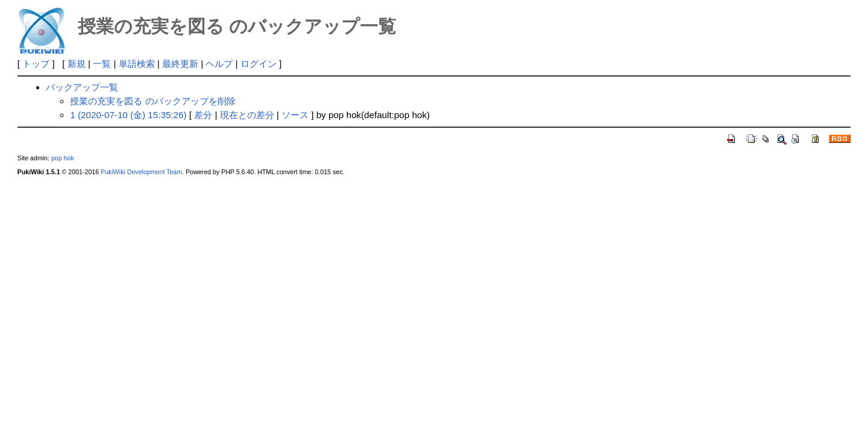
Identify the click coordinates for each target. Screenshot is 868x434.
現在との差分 (247, 115)
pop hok (63, 158)
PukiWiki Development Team (141, 172)
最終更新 (180, 64)
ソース (295, 115)
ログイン (259, 64)
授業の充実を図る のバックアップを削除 (153, 101)
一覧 (102, 64)
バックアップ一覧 (82, 87)
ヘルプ (219, 64)
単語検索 (137, 64)
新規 (77, 64)
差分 (203, 115)
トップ (36, 64)
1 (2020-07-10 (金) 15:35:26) (128, 115)
